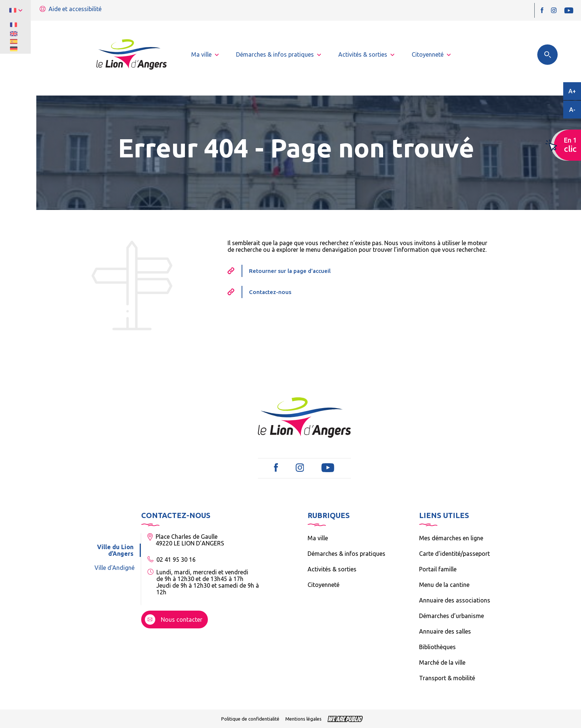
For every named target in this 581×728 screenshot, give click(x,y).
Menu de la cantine (444, 585)
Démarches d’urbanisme (451, 616)
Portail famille (438, 569)
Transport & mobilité (447, 678)
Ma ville (318, 538)
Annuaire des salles (445, 631)
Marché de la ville (442, 662)
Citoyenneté (323, 585)
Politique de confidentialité (250, 719)
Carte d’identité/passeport (454, 554)
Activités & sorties (332, 569)
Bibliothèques (437, 647)
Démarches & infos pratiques (346, 554)
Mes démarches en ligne (451, 538)
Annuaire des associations (455, 600)
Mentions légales (303, 719)
